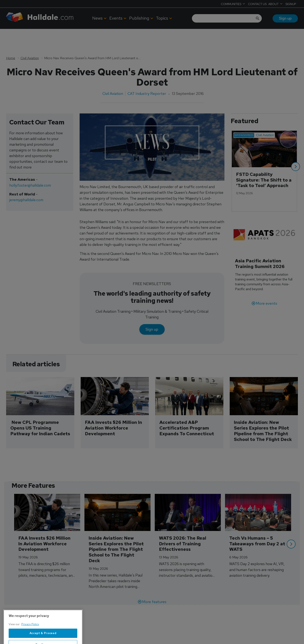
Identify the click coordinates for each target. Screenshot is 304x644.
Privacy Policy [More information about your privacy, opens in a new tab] (30, 636)
